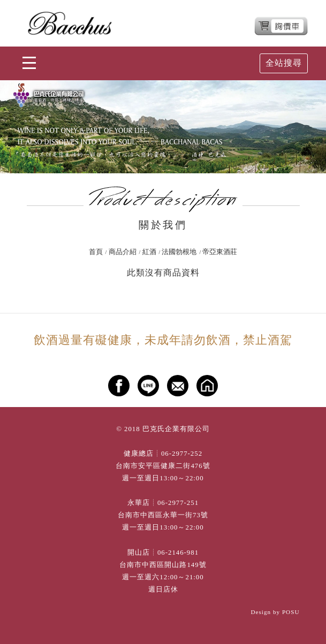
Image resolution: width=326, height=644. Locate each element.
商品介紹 (123, 252)
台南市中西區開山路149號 (163, 565)
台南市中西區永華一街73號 (163, 515)
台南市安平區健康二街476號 (163, 466)
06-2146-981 (178, 553)
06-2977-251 (178, 503)
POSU (291, 612)
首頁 (96, 252)
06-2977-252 (182, 454)
